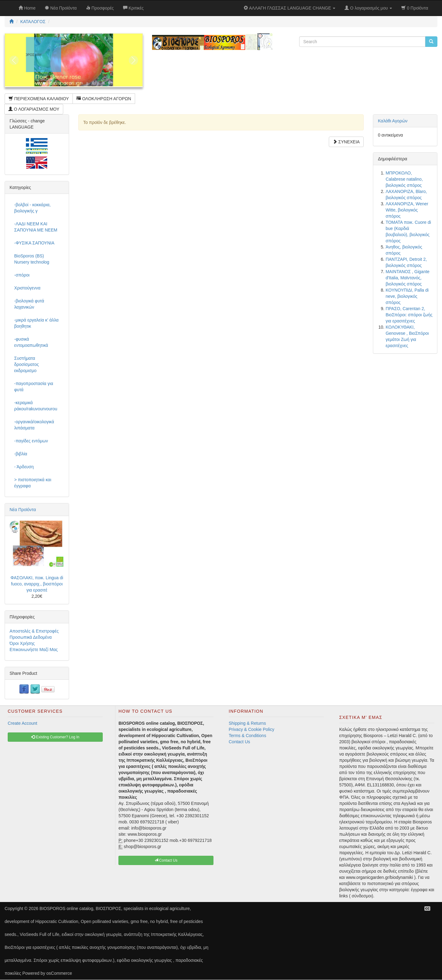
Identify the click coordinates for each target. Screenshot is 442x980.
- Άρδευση (24, 467)
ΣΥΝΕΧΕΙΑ (346, 142)
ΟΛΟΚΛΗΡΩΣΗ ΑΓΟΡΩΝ (104, 99)
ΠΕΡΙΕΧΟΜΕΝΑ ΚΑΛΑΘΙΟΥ (39, 99)
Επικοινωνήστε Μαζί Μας (34, 650)
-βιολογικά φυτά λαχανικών (29, 304)
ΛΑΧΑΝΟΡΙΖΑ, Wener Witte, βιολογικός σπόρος (407, 210)
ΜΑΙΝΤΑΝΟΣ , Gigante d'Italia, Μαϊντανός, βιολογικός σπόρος (407, 278)
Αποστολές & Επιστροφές (34, 631)
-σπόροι (22, 275)
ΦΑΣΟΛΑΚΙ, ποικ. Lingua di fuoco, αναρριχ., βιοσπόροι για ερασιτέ (37, 584)
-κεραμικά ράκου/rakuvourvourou (36, 406)
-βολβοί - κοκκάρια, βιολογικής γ (32, 208)
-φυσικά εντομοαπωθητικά (31, 342)
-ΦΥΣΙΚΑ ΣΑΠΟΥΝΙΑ (34, 243)
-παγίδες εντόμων (31, 441)
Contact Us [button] (166, 860)
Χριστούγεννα (27, 288)
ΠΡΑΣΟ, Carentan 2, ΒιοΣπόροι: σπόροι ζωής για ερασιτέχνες (409, 315)
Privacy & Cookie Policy (252, 729)
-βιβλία (21, 454)
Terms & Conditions (248, 736)
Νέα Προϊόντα (23, 510)
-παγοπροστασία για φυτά (34, 387)
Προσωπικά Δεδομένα (31, 637)
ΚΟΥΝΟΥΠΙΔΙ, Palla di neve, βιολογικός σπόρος (407, 296)
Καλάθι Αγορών (393, 121)
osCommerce (59, 973)
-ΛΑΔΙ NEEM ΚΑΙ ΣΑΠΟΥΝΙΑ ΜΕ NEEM (36, 227)
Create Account (23, 723)
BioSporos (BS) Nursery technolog (32, 259)
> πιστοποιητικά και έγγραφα (33, 483)
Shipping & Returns (248, 723)
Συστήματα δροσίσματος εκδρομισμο (27, 364)
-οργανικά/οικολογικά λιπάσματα (34, 425)
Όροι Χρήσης (22, 643)
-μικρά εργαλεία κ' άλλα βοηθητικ (36, 323)
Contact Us (240, 742)
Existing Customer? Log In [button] (55, 737)
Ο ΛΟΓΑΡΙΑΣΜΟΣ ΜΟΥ (34, 109)
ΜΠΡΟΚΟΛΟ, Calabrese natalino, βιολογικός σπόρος (404, 179)
